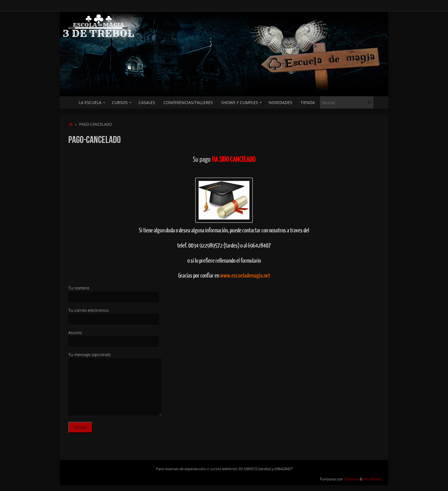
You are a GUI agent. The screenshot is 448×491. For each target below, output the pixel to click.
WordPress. (373, 479)
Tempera (351, 479)
